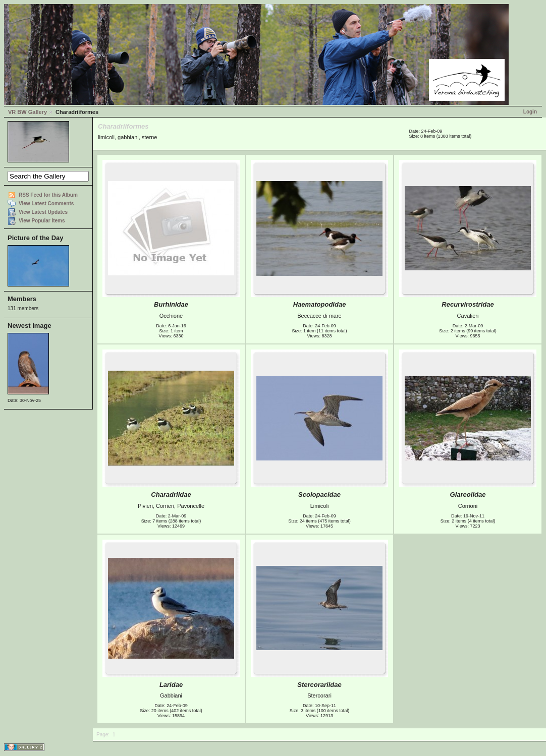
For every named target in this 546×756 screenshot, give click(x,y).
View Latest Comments (46, 203)
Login (530, 112)
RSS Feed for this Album (48, 195)
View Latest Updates (43, 212)
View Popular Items (42, 221)
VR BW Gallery (28, 112)
